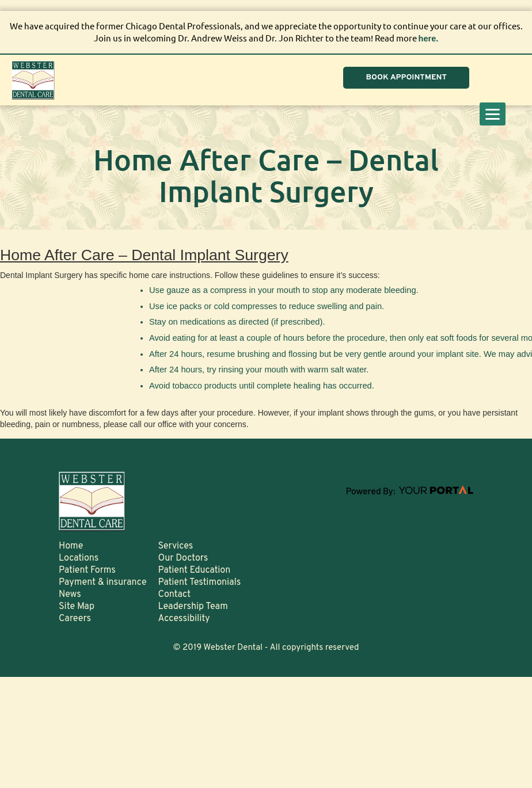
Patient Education (195, 570)
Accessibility (184, 618)
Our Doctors (183, 558)
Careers (75, 618)
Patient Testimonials (200, 582)
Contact (174, 594)
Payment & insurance (103, 582)
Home (71, 546)
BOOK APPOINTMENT (404, 77)
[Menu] (493, 114)
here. (428, 38)
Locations (79, 558)
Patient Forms (87, 570)
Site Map (77, 606)
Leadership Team (193, 606)
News (70, 594)
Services (176, 546)
